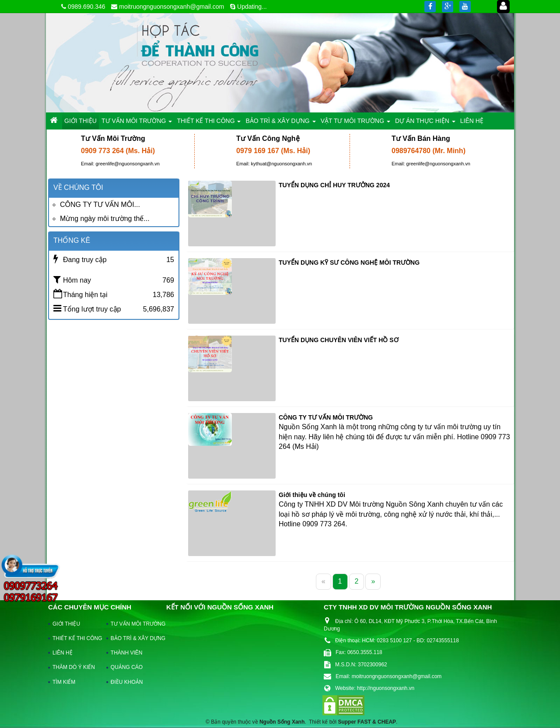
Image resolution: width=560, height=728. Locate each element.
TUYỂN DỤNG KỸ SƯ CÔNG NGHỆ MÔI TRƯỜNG (349, 262)
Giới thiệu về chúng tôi (312, 495)
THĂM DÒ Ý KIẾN (74, 667)
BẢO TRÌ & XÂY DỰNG (134, 638)
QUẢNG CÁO (127, 667)
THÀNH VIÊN (127, 653)
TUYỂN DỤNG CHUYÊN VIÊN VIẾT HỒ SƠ (339, 340)
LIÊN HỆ (63, 653)
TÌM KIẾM (64, 682)
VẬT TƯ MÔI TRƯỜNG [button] (355, 123)
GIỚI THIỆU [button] (80, 121)
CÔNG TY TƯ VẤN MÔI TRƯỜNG (326, 417)
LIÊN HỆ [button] (472, 121)
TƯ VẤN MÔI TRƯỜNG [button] (137, 123)
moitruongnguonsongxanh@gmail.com (171, 7)
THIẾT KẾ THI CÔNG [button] (209, 123)
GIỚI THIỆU (66, 624)
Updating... (252, 7)
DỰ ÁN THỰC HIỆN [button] (425, 123)
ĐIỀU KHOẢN (127, 682)
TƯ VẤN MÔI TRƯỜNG (134, 624)
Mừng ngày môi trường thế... (105, 219)
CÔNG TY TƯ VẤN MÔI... (100, 205)
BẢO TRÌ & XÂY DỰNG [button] (280, 123)
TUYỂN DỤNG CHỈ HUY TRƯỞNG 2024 (334, 185)
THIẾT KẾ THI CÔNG (75, 638)
